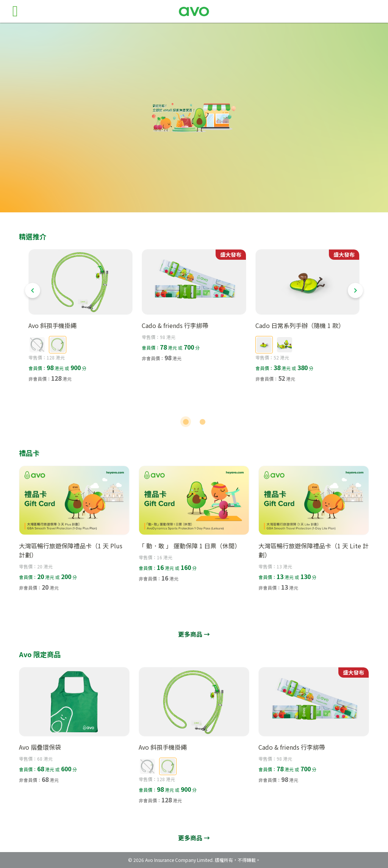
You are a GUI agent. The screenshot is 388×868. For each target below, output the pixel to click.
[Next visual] (355, 290)
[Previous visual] (33, 290)
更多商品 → (194, 634)
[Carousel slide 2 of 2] (202, 422)
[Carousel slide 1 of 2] (186, 422)
